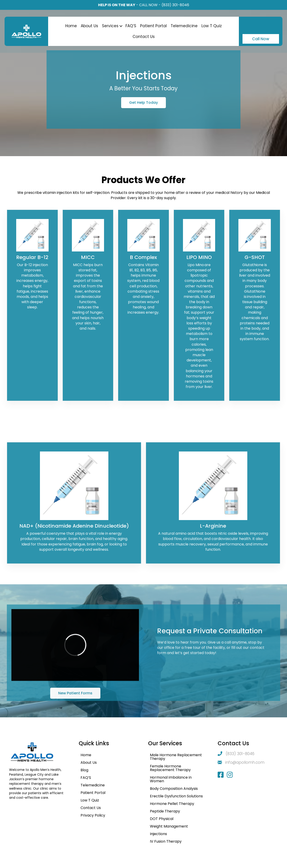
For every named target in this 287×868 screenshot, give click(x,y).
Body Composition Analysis (174, 789)
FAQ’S (131, 26)
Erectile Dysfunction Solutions (176, 796)
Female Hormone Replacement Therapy (170, 768)
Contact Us (144, 37)
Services (110, 26)
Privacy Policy (93, 815)
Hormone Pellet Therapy (172, 804)
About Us (89, 26)
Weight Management (169, 826)
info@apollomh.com (245, 762)
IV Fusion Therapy (166, 841)
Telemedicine (184, 26)
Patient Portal (153, 26)
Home (71, 26)
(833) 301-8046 (175, 5)
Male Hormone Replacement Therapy (176, 757)
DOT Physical (162, 819)
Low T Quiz (212, 26)
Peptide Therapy (165, 811)
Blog (84, 770)
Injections (158, 834)
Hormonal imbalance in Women (171, 779)
